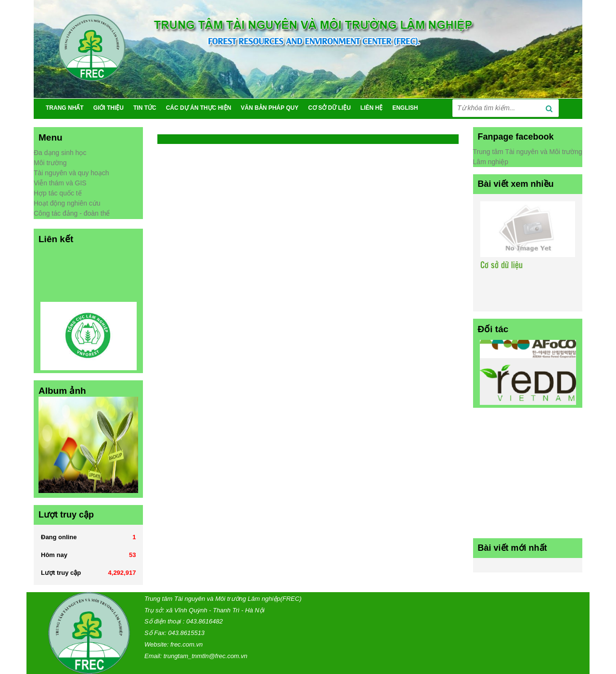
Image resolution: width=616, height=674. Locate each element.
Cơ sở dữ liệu (501, 266)
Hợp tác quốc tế (58, 193)
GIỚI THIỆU (109, 108)
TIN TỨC (145, 108)
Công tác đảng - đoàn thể (72, 213)
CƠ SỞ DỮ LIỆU (329, 108)
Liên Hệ (372, 108)
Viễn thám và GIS (60, 183)
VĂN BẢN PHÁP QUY (269, 108)
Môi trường (50, 163)
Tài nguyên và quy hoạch (71, 173)
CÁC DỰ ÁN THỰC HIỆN (199, 108)
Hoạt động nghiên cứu (67, 203)
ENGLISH (405, 108)
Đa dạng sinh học (60, 153)
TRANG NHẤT (65, 108)
